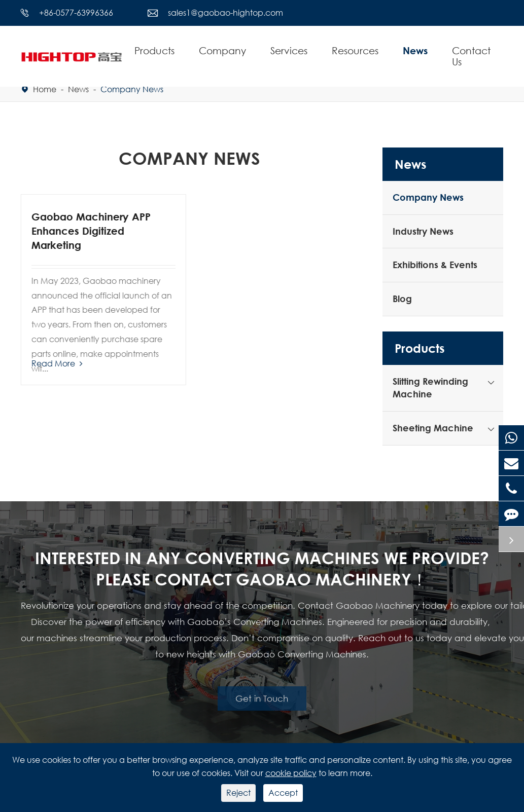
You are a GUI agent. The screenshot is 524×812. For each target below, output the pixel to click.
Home (45, 89)
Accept (283, 792)
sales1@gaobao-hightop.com (225, 12)
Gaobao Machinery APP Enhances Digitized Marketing (91, 231)
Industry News (423, 231)
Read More (57, 363)
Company (222, 50)
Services (289, 50)
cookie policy (291, 773)
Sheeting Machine (433, 428)
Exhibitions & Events (435, 265)
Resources (355, 50)
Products (154, 50)
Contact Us (471, 56)
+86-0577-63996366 (76, 12)
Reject (238, 792)
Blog (402, 299)
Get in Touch (262, 696)
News (415, 50)
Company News (132, 89)
